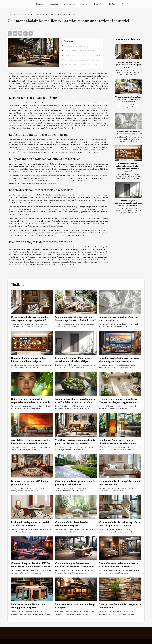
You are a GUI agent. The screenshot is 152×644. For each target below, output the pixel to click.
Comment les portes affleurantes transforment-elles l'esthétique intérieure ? (128, 203)
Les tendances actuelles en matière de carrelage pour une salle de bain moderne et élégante (119, 567)
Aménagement (70, 4)
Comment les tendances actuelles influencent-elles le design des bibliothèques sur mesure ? (28, 361)
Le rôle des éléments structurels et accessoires (82, 60)
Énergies (84, 4)
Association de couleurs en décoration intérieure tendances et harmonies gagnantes (31, 443)
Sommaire (69, 41)
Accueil (10, 14)
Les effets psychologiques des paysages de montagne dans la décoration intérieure (119, 361)
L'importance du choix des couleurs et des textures (83, 55)
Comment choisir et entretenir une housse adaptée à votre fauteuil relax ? (128, 99)
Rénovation (54, 4)
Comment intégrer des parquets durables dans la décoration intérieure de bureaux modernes (75, 567)
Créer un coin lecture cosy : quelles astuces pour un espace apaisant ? (128, 65)
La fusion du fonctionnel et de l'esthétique (80, 51)
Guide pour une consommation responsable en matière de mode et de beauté (30, 402)
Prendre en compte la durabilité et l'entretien (81, 64)
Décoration (98, 4)
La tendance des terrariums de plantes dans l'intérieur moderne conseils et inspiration (75, 402)
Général (112, 4)
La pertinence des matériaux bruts (77, 46)
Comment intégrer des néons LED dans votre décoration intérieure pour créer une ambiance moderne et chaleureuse (32, 567)
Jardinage (39, 4)
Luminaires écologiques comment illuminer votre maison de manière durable (118, 443)
